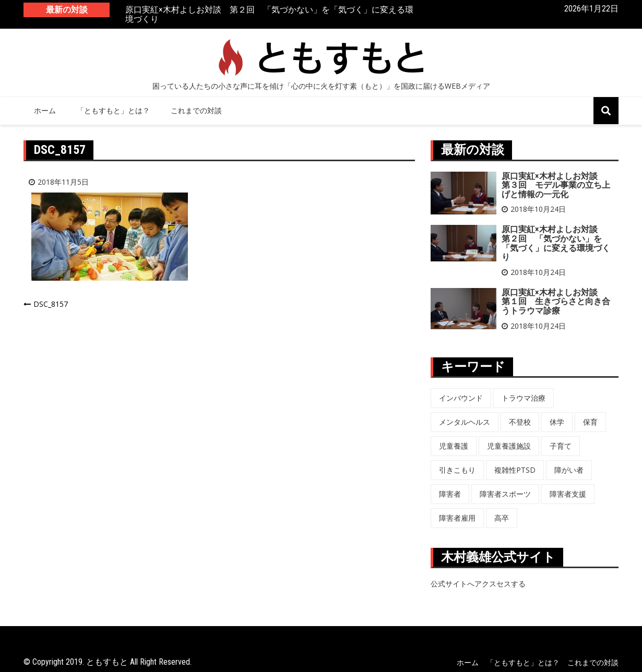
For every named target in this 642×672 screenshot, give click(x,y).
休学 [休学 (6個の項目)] (557, 422)
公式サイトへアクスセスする (478, 584)
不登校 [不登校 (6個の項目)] (520, 422)
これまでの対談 (196, 110)
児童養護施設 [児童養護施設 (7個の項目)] (509, 446)
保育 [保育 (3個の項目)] (590, 422)
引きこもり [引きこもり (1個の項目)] (457, 470)
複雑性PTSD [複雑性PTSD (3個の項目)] (515, 470)
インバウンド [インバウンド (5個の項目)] (461, 398)
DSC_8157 (51, 304)
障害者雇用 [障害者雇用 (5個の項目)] (457, 518)
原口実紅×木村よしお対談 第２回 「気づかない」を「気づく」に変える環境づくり (269, 15)
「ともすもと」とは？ (113, 110)
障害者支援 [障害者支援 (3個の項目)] (568, 494)
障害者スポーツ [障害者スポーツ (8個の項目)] (505, 494)
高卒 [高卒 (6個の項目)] (502, 518)
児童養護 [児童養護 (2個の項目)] (454, 446)
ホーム (45, 110)
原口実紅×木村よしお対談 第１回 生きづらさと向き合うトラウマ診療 (556, 302)
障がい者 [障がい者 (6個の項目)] (569, 470)
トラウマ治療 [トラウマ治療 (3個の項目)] (524, 398)
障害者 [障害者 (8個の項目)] (450, 494)
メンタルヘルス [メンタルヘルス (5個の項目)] (465, 422)
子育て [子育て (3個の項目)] (561, 446)
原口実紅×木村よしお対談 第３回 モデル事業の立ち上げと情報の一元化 (556, 185)
